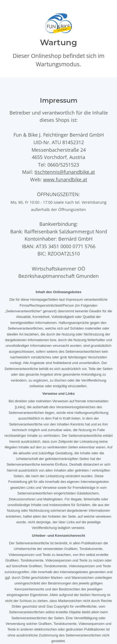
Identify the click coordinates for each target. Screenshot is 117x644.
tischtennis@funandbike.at (65, 172)
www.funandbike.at (65, 179)
